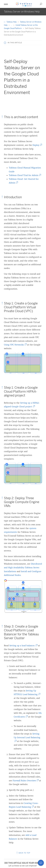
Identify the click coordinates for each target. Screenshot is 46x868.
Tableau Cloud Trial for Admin (24, 175)
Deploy (37, 145)
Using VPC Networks (15, 345)
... (12, 25)
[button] (6, 4)
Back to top (23, 853)
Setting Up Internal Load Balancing (27, 737)
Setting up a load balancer (23, 646)
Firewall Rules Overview (25, 781)
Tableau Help (10, 22)
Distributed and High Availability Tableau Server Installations (23, 568)
